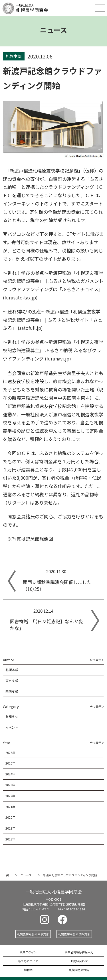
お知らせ (12, 716)
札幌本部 (12, 670)
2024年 (10, 774)
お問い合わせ (79, 961)
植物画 (28, 970)
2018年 (10, 839)
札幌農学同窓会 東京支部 (33, 934)
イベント (12, 727)
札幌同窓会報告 (79, 970)
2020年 (10, 817)
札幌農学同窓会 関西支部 (74, 934)
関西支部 (12, 691)
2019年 (10, 828)
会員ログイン (28, 952)
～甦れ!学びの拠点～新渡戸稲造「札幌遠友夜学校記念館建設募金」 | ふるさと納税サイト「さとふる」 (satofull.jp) (53, 320)
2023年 (10, 785)
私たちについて (28, 961)
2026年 (10, 752)
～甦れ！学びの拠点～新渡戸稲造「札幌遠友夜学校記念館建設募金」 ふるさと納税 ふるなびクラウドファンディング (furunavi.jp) (53, 350)
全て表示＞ (97, 660)
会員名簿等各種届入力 (79, 952)
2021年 (10, 807)
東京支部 (12, 681)
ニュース (26, 875)
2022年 (10, 796)
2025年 (10, 763)
